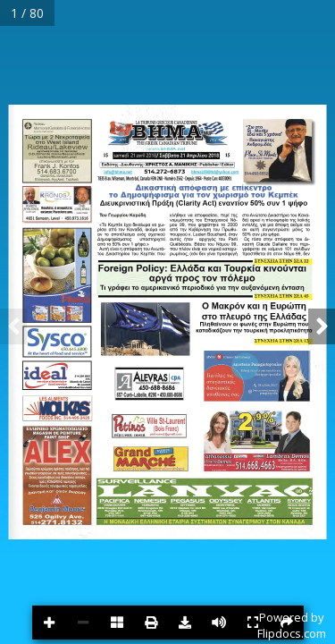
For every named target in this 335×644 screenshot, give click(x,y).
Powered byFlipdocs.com (292, 625)
